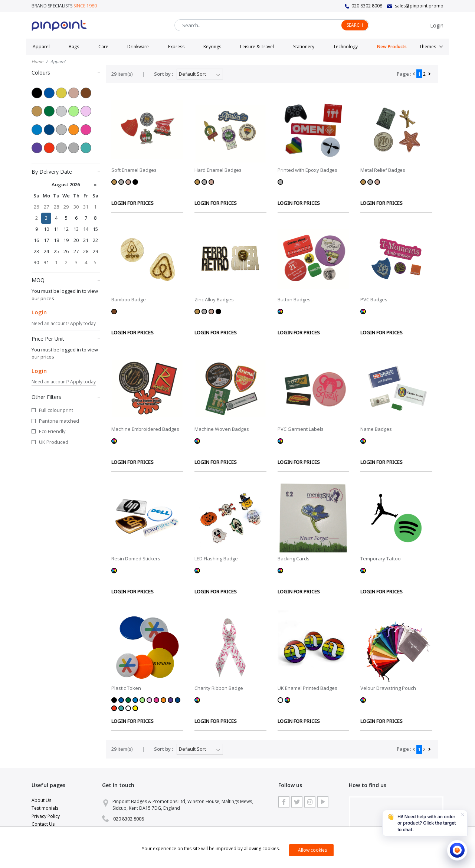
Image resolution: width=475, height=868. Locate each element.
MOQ (66, 280)
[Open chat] (457, 850)
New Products (392, 47)
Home (37, 61)
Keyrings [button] (212, 47)
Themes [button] (428, 47)
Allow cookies (312, 850)
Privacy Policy (46, 816)
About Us (41, 800)
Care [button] (103, 47)
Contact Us (43, 824)
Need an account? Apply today (64, 323)
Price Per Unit (66, 338)
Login (437, 25)
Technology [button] (345, 47)
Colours (66, 72)
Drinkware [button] (138, 47)
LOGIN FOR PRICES (132, 203)
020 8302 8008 (367, 6)
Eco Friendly (52, 431)
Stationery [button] (304, 47)
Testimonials (45, 808)
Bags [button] (74, 47)
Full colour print (56, 410)
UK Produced (54, 442)
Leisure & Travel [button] (257, 47)
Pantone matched (59, 421)
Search (355, 25)
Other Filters (66, 397)
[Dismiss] (462, 815)
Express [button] (176, 47)
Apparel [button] (41, 47)
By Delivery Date (66, 171)
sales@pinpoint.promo (419, 6)
